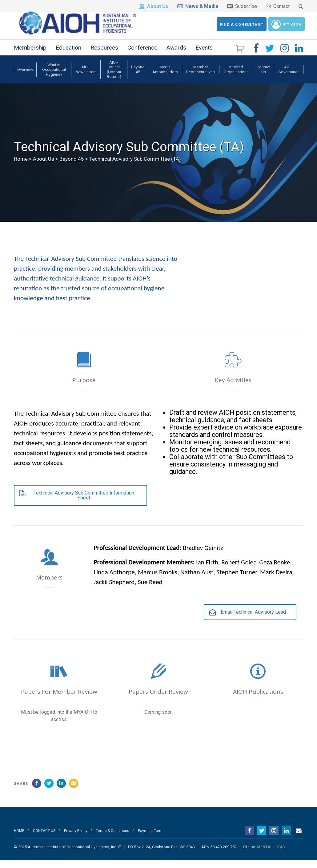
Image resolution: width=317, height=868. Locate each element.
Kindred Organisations (236, 77)
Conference (142, 55)
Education (68, 55)
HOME (19, 838)
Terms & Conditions (113, 838)
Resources (104, 55)
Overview (25, 77)
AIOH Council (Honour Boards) (114, 77)
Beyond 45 (138, 77)
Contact (278, 6)
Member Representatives (201, 77)
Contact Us (264, 77)
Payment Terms (151, 838)
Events (204, 55)
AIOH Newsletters (86, 77)
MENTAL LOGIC (271, 855)
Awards (176, 55)
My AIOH (287, 24)
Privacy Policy (76, 838)
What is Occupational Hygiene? (54, 77)
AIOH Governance (289, 77)
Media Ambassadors (165, 77)
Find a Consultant (242, 25)
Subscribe (242, 6)
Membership (30, 55)
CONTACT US (44, 838)
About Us (154, 6)
